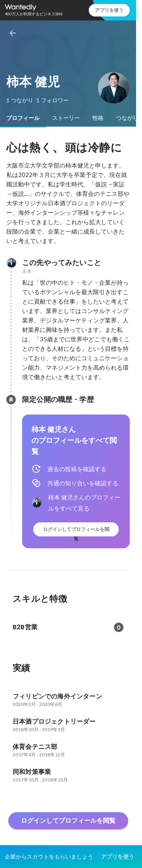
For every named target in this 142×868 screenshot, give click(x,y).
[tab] (23, 118)
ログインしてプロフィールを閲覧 (76, 531)
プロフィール (23, 118)
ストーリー (66, 118)
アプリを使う (109, 10)
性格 (98, 118)
